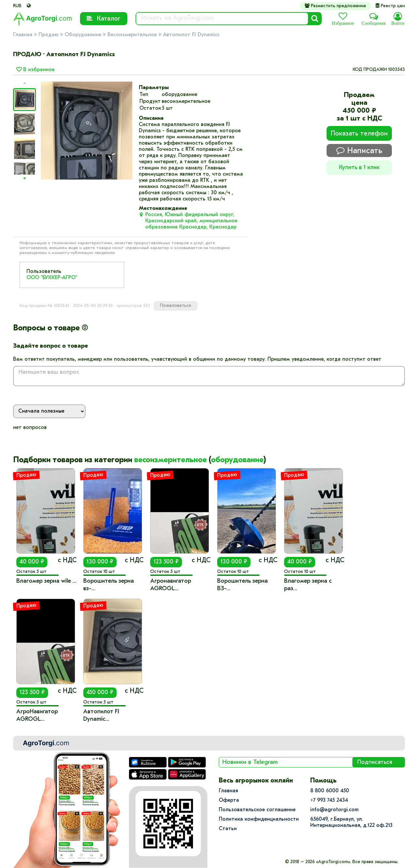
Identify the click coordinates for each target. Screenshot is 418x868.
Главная (23, 35)
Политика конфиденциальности (259, 819)
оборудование (237, 460)
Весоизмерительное (132, 35)
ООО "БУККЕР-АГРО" (52, 278)
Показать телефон (359, 134)
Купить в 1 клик (359, 168)
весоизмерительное (170, 460)
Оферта (229, 800)
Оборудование (83, 35)
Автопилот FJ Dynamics (191, 35)
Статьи (228, 829)
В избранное (35, 70)
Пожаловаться (176, 306)
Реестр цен (390, 6)
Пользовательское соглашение (257, 810)
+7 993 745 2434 (329, 800)
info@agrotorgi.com (334, 810)
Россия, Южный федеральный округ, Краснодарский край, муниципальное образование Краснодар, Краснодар (191, 221)
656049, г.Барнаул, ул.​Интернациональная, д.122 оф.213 (351, 822)
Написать (359, 151)
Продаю (48, 35)
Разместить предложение (335, 6)
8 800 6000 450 (330, 791)
